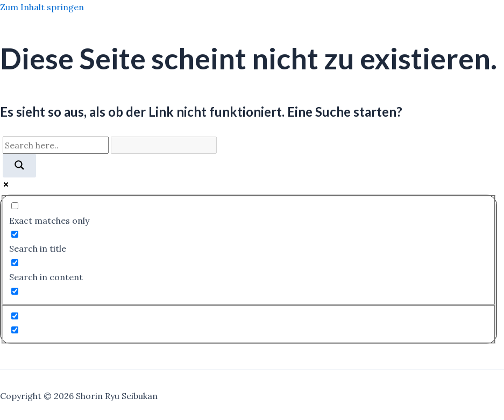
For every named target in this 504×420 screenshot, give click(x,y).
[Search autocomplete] (164, 145)
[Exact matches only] (15, 206)
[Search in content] (15, 263)
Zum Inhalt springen (42, 7)
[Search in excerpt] (15, 291)
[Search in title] (15, 234)
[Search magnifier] (19, 166)
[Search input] (56, 145)
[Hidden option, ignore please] (15, 316)
